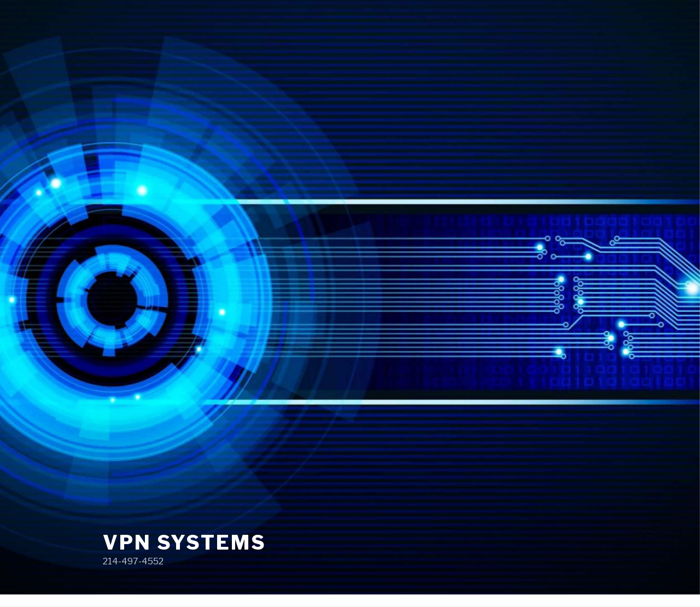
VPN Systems (185, 542)
